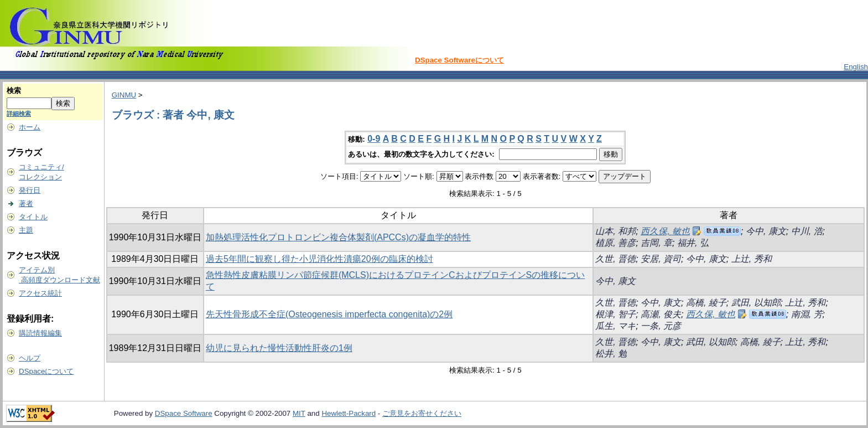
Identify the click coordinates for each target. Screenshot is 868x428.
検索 (14, 91)
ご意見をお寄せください (422, 413)
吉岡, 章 (656, 243)
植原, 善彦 (615, 243)
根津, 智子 (615, 314)
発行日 (30, 190)
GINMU (124, 95)
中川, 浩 (807, 231)
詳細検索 (19, 114)
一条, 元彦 (661, 326)
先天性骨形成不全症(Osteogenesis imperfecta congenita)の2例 (329, 314)
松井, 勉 (611, 354)
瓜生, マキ (615, 326)
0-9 (374, 139)
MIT (299, 413)
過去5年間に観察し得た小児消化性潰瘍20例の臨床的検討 (319, 259)
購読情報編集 (40, 333)
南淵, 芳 (807, 314)
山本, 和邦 (615, 231)
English (856, 67)
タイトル (33, 217)
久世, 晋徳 (615, 259)
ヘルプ (30, 358)
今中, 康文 (766, 231)
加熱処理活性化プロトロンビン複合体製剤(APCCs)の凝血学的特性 (338, 237)
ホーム (30, 127)
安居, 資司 (661, 259)
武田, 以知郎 (756, 303)
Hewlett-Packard (349, 413)
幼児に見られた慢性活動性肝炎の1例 (279, 348)
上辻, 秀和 (752, 259)
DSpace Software (184, 413)
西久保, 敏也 (665, 231)
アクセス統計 (40, 293)
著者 (26, 203)
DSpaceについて (46, 371)
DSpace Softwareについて (459, 60)
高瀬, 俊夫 (661, 314)
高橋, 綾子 (706, 303)
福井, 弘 (693, 243)
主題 (26, 230)
